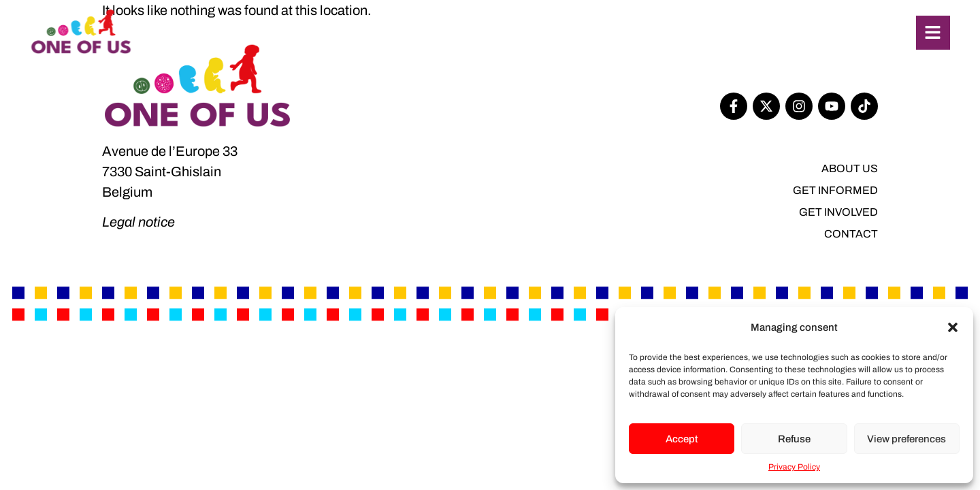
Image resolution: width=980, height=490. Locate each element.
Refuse (794, 439)
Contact (851, 234)
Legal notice (138, 222)
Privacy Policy (794, 467)
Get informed (835, 190)
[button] (953, 327)
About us (850, 168)
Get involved (838, 212)
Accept (682, 439)
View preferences (906, 439)
